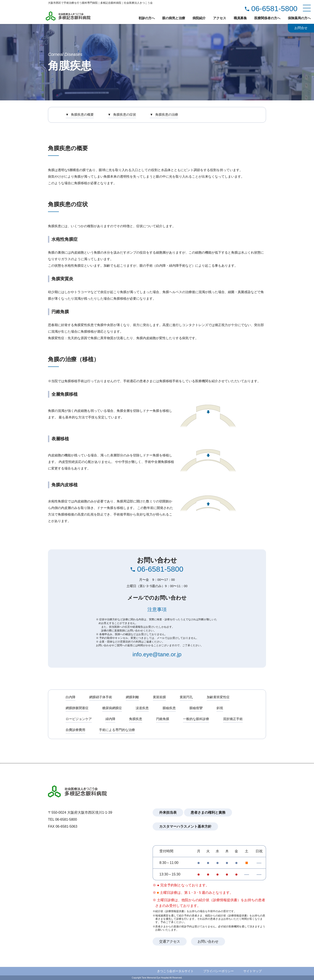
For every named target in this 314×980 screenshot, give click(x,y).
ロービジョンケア (79, 719)
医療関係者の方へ (267, 18)
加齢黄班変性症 (219, 697)
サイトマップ (253, 971)
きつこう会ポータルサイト (175, 971)
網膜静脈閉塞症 (77, 708)
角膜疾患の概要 (83, 114)
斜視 (221, 708)
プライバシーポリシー (218, 971)
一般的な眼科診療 (197, 719)
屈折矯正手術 (234, 719)
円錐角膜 (163, 719)
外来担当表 (168, 812)
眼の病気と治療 (174, 18)
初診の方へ (147, 18)
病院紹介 (199, 18)
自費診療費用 (75, 730)
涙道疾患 (143, 708)
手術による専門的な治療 (117, 730)
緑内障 (111, 719)
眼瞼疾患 (170, 708)
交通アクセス (170, 941)
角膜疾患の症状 (125, 114)
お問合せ (301, 28)
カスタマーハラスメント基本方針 (185, 826)
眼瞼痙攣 (197, 708)
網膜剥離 (133, 697)
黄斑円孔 (187, 697)
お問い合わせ (208, 941)
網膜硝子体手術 (101, 697)
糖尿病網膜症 (112, 708)
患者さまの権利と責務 (208, 812)
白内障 (71, 697)
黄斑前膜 (160, 697)
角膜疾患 (136, 719)
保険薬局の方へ (299, 18)
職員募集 (240, 18)
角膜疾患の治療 (167, 114)
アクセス (220, 18)
